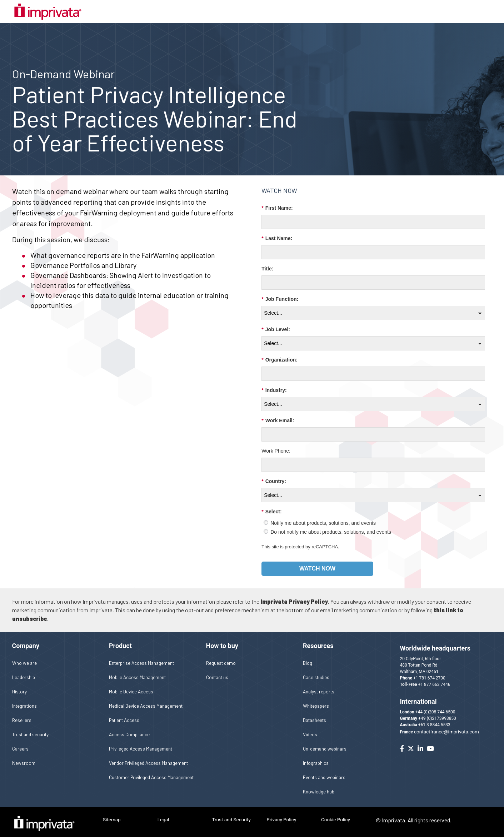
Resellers (22, 715)
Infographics (316, 758)
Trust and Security (231, 815)
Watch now (317, 564)
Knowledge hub (319, 786)
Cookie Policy (336, 815)
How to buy (222, 641)
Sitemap (112, 815)
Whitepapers (316, 701)
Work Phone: (276, 446)
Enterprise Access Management (141, 658)
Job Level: (276, 325)
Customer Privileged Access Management (151, 772)
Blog (308, 658)
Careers (20, 744)
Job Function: (280, 295)
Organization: (280, 355)
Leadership (24, 672)
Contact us (217, 672)
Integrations (24, 701)
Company (26, 641)
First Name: (277, 203)
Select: (271, 507)
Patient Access (124, 715)
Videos (310, 729)
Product (120, 641)
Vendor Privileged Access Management (148, 758)
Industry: (274, 386)
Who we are (24, 658)
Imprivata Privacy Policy (294, 597)
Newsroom (24, 758)
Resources (318, 641)
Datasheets (315, 715)
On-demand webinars (325, 744)
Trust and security (30, 729)
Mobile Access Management (137, 672)
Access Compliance (129, 729)
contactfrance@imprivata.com (446, 727)
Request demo (221, 658)
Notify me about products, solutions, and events (323, 518)
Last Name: (277, 234)
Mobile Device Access (131, 686)
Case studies (316, 672)
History (19, 686)
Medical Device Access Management (146, 701)
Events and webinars (324, 772)
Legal (163, 815)
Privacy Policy (281, 815)
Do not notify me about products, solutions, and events (331, 527)
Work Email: (278, 416)
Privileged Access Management (141, 744)
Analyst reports (319, 686)
